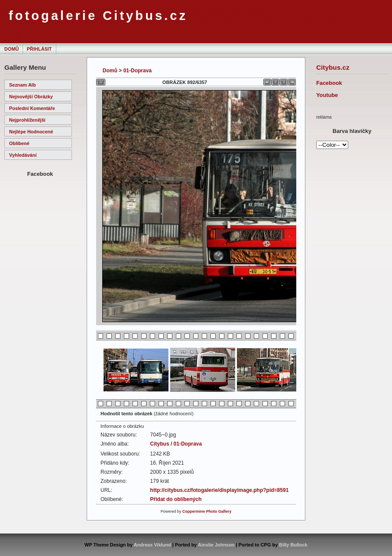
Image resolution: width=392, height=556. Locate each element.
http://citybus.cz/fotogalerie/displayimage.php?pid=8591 (220, 490)
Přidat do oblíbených (176, 499)
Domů (11, 49)
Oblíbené (19, 143)
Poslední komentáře (32, 108)
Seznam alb (23, 85)
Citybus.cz (333, 67)
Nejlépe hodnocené (31, 132)
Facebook (329, 83)
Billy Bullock (293, 545)
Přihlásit (39, 49)
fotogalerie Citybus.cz (98, 16)
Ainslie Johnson (216, 545)
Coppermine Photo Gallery (207, 511)
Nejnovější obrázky (31, 97)
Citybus (160, 444)
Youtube (327, 95)
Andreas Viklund (152, 545)
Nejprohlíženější (27, 120)
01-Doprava (138, 71)
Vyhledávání (23, 155)
